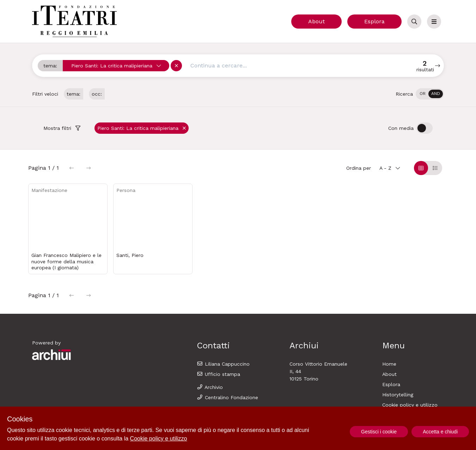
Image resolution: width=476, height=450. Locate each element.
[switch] (430, 94)
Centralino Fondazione (227, 397)
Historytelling (398, 395)
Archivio (210, 387)
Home (389, 364)
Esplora (374, 21)
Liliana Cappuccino (223, 364)
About (316, 21)
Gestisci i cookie (379, 432)
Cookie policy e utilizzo (410, 405)
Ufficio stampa (218, 374)
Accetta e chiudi (440, 432)
